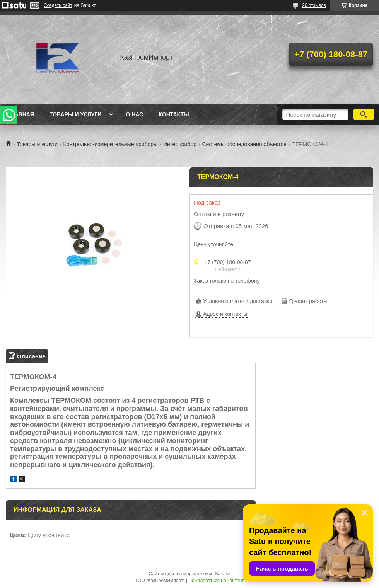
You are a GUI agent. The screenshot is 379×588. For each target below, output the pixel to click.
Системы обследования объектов (244, 144)
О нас (134, 114)
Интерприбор (180, 144)
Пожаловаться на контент (216, 581)
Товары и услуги (76, 114)
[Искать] (364, 114)
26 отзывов (314, 5)
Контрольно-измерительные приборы (111, 144)
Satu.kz (222, 574)
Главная (21, 114)
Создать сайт (58, 5)
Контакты (174, 114)
